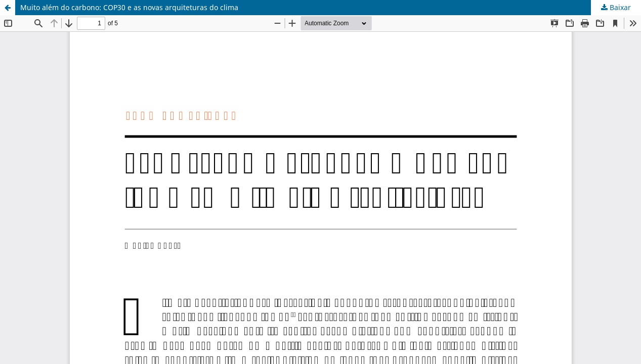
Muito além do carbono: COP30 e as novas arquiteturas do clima (129, 7)
